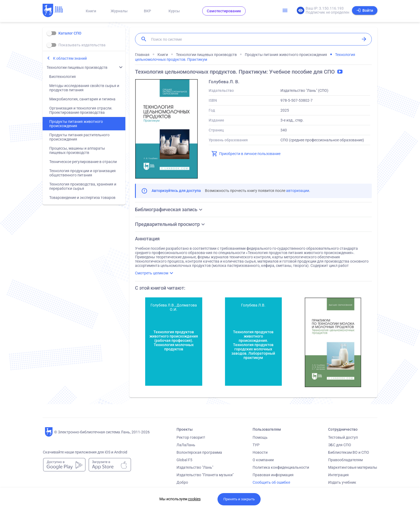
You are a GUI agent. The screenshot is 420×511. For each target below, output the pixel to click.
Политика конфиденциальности (281, 467)
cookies (194, 499)
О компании (263, 460)
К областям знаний (70, 58)
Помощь (260, 437)
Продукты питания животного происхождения (76, 124)
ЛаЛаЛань (186, 445)
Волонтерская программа (199, 452)
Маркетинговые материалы (353, 467)
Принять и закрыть (239, 499)
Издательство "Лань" (195, 467)
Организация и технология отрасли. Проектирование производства (81, 110)
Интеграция (338, 475)
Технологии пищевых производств (77, 67)
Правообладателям (345, 460)
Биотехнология (63, 77)
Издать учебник (342, 482)
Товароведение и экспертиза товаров (82, 198)
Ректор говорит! (191, 437)
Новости (260, 452)
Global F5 (184, 460)
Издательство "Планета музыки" (205, 475)
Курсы (174, 11)
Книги (91, 11)
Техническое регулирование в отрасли (83, 162)
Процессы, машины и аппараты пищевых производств (77, 150)
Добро (182, 482)
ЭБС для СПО (340, 445)
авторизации (298, 191)
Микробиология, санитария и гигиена (82, 99)
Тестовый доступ (343, 437)
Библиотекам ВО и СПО (349, 452)
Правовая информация (273, 475)
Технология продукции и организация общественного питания (82, 173)
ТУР (256, 445)
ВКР (147, 11)
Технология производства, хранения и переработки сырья (83, 186)
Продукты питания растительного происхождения (79, 137)
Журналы (119, 11)
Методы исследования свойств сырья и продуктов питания (84, 88)
